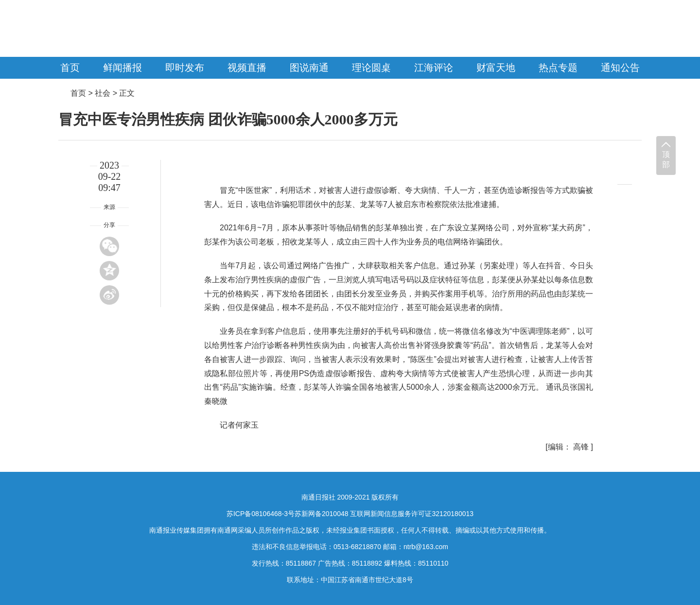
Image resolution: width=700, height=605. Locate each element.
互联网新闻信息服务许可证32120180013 (412, 514)
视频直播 (247, 68)
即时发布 (185, 68)
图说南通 (309, 68)
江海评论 (434, 68)
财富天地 (496, 68)
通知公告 (620, 68)
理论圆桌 (371, 68)
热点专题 (558, 68)
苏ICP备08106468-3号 (261, 514)
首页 (70, 68)
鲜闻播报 (122, 68)
